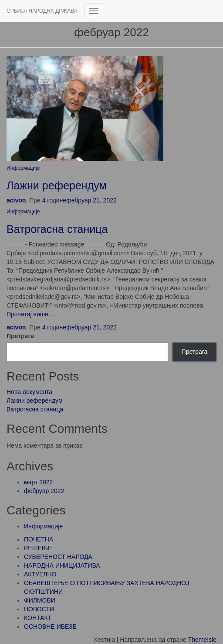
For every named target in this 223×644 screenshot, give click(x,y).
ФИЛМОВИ (40, 600)
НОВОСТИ (39, 609)
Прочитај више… (30, 314)
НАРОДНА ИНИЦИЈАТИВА (62, 565)
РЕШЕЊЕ (38, 548)
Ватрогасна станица (57, 229)
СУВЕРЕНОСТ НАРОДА (58, 557)
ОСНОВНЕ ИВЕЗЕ (50, 627)
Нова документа (29, 392)
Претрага (20, 336)
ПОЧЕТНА (39, 539)
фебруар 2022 (44, 491)
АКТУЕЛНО (40, 574)
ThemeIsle (202, 640)
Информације (23, 168)
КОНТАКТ (38, 618)
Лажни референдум (57, 185)
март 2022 (38, 482)
